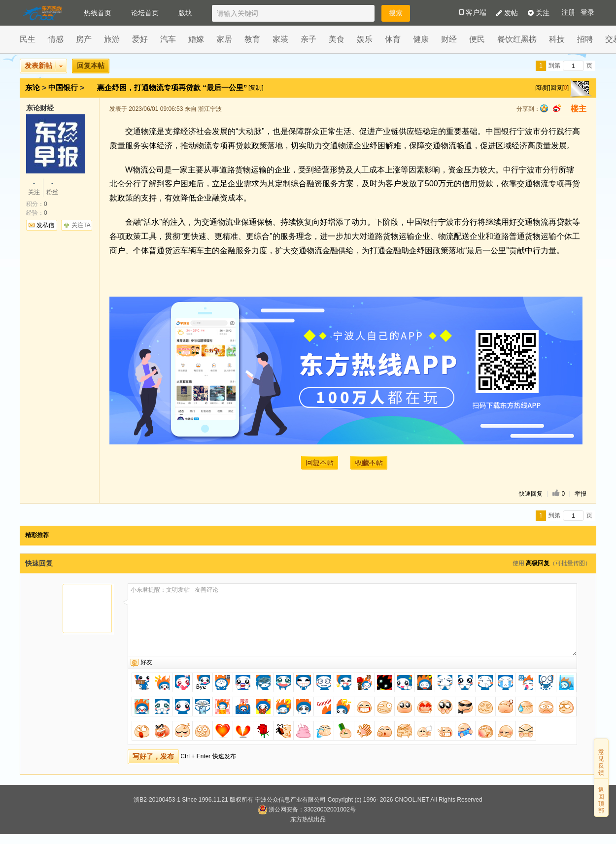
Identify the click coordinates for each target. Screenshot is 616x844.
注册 (568, 13)
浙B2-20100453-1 (157, 800)
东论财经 (40, 108)
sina (557, 108)
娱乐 (365, 39)
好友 (146, 662)
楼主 (579, 109)
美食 (337, 39)
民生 (28, 39)
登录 (587, 13)
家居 (224, 39)
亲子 (308, 39)
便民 (477, 39)
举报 (581, 494)
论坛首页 (145, 13)
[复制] (256, 88)
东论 (33, 87)
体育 (393, 39)
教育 (252, 39)
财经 (449, 39)
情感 (56, 39)
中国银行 (63, 87)
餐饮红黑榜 (517, 39)
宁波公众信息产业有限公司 (290, 800)
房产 (84, 39)
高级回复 (538, 563)
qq (544, 108)
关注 (539, 13)
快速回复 (531, 494)
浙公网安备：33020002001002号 (307, 810)
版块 (185, 13)
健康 (421, 39)
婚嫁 (196, 39)
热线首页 (98, 13)
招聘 (585, 39)
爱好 (140, 39)
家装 (280, 39)
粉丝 (52, 187)
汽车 (168, 39)
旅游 (112, 39)
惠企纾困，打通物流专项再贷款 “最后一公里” (173, 87)
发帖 (507, 13)
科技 (557, 39)
